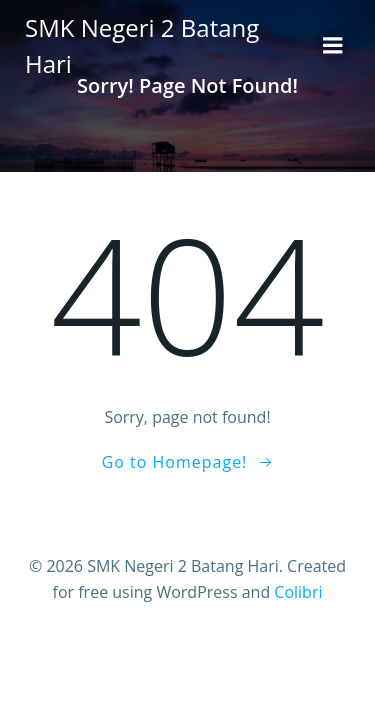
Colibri (298, 592)
